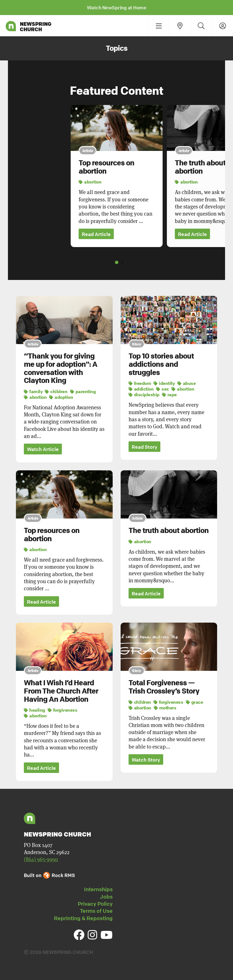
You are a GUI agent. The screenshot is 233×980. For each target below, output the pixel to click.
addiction (141, 389)
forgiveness (63, 710)
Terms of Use (96, 911)
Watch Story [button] (146, 760)
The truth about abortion (200, 167)
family (33, 391)
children (56, 391)
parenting (83, 391)
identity (164, 383)
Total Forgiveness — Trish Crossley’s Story (164, 687)
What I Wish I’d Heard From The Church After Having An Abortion (61, 691)
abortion (90, 182)
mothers (165, 708)
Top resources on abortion (106, 167)
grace (195, 702)
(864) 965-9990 (41, 860)
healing (34, 710)
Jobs (106, 897)
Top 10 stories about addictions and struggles (161, 364)
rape (169, 395)
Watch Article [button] (43, 449)
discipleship (144, 395)
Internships (98, 890)
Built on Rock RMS (49, 875)
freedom (140, 383)
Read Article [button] (96, 234)
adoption (61, 397)
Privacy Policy (95, 904)
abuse (187, 383)
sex (162, 389)
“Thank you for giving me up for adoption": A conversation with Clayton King (61, 368)
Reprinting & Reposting (83, 918)
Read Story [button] (144, 447)
